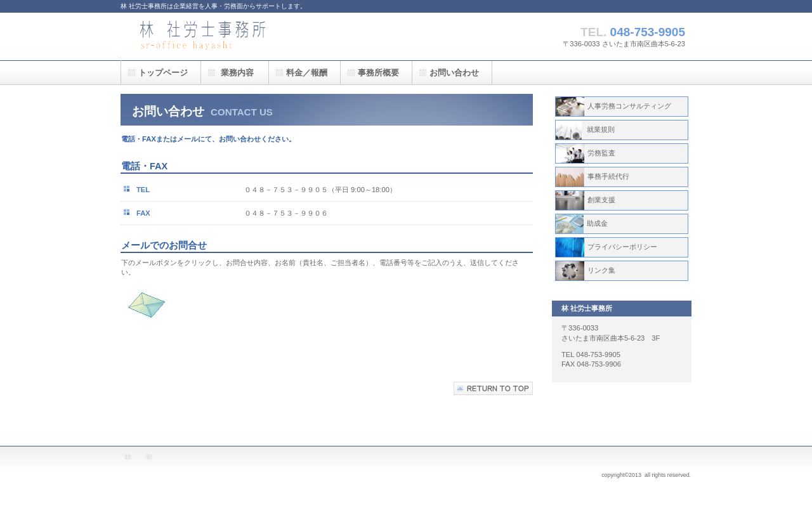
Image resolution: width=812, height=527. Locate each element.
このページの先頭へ (493, 388)
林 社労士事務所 (247, 36)
